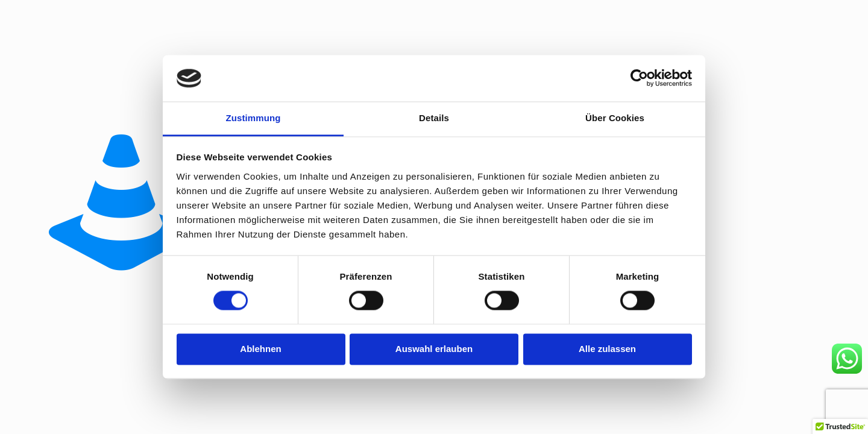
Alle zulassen (607, 349)
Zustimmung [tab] (253, 118)
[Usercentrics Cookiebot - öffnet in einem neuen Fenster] (639, 78)
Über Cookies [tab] (615, 118)
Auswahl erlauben (434, 349)
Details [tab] (434, 118)
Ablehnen (260, 349)
